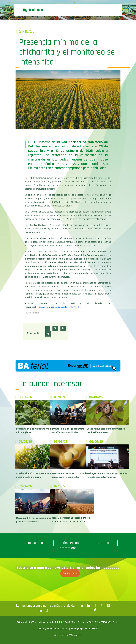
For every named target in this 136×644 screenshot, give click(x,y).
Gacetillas (104, 543)
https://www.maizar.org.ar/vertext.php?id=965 (58, 307)
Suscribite (70, 573)
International (68, 548)
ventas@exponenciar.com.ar (52, 629)
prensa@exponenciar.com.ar (84, 629)
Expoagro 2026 (36, 543)
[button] (48, 328)
